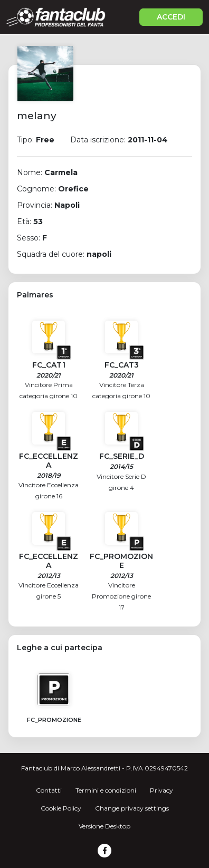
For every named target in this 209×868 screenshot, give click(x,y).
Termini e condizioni (106, 790)
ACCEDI (171, 17)
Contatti (49, 790)
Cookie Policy (61, 808)
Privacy (161, 790)
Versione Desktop (104, 826)
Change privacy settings (132, 808)
